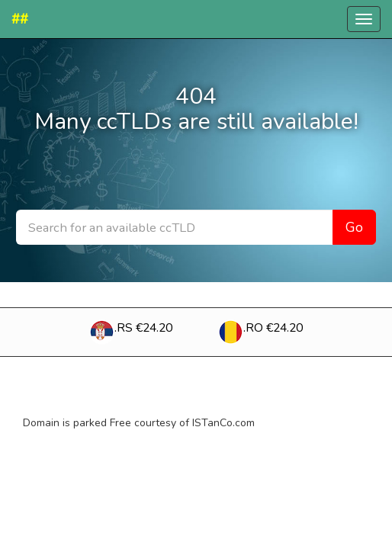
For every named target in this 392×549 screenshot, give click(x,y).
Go (354, 227)
